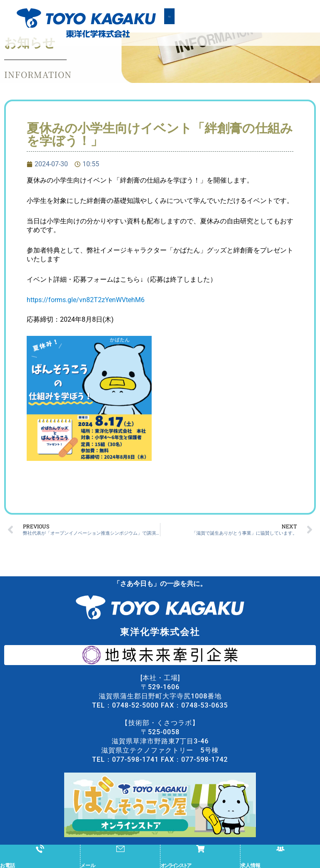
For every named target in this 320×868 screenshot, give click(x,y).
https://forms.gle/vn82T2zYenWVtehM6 (86, 313)
